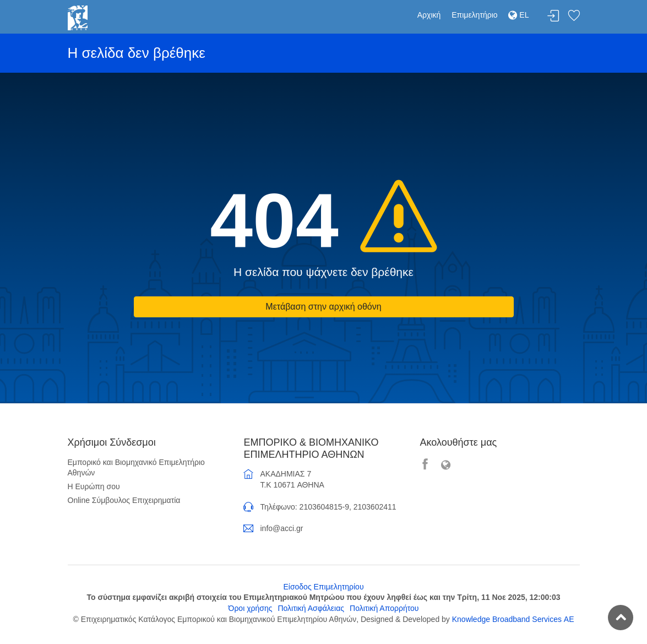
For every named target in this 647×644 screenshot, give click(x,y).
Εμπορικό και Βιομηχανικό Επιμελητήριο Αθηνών (136, 468)
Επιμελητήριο (474, 15)
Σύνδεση (553, 16)
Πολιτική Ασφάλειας (311, 608)
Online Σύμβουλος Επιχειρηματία (124, 500)
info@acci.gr (281, 528)
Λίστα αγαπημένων (574, 16)
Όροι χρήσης (251, 608)
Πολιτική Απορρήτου (384, 608)
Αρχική (429, 15)
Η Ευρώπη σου (94, 486)
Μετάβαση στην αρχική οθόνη (323, 307)
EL (518, 15)
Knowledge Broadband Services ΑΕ (513, 619)
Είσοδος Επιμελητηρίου (323, 587)
